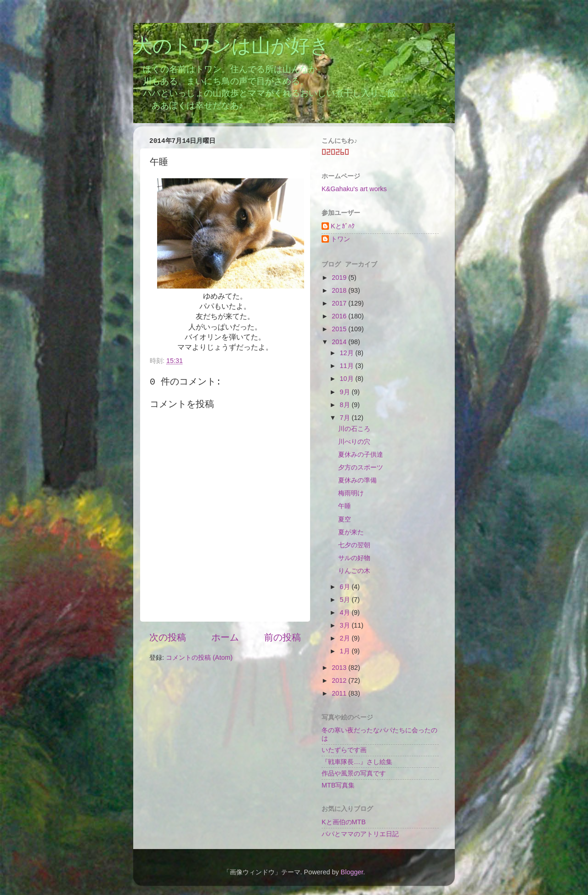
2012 (340, 680)
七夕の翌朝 (354, 545)
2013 (340, 668)
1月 (346, 651)
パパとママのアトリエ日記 (360, 834)
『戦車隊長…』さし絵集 (357, 762)
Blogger (352, 872)
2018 (340, 290)
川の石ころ (354, 429)
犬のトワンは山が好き (231, 47)
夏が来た (351, 532)
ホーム (225, 637)
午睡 (345, 506)
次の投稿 (168, 637)
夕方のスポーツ (361, 467)
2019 (340, 278)
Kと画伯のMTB (344, 822)
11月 (348, 366)
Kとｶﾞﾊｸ (343, 226)
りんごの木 (354, 571)
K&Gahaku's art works (354, 189)
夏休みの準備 (357, 480)
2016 (340, 316)
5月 (346, 600)
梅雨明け (351, 493)
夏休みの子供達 (361, 454)
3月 (346, 625)
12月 (348, 353)
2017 (340, 303)
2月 (346, 638)
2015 (340, 329)
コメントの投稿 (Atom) (199, 657)
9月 (346, 392)
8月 (346, 405)
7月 (346, 418)
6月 (346, 587)
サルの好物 (354, 558)
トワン (340, 239)
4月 (346, 612)
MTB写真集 (338, 785)
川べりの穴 (354, 442)
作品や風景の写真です (354, 773)
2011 (340, 693)
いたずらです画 (344, 750)
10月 (348, 379)
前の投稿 (283, 637)
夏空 (345, 519)
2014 (340, 342)
